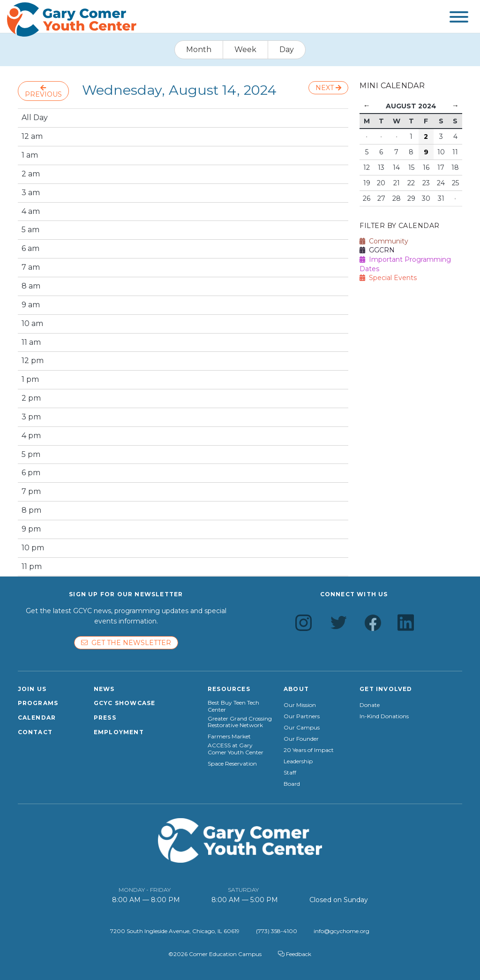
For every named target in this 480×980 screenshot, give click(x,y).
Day (287, 49)
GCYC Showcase (125, 703)
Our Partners (302, 716)
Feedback (295, 954)
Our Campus (302, 728)
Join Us (32, 689)
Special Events (388, 278)
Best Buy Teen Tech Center (233, 706)
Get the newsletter (126, 643)
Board (292, 784)
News (104, 689)
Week (245, 49)
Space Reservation (232, 764)
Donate (370, 705)
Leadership (298, 761)
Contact (35, 732)
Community (384, 241)
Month (199, 49)
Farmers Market (229, 737)
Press (105, 718)
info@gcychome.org (341, 931)
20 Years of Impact (309, 750)
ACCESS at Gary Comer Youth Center (236, 749)
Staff (290, 773)
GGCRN (377, 250)
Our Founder (301, 739)
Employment (119, 732)
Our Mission (300, 705)
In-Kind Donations (384, 716)
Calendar (37, 718)
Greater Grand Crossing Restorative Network (240, 722)
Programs (38, 703)
